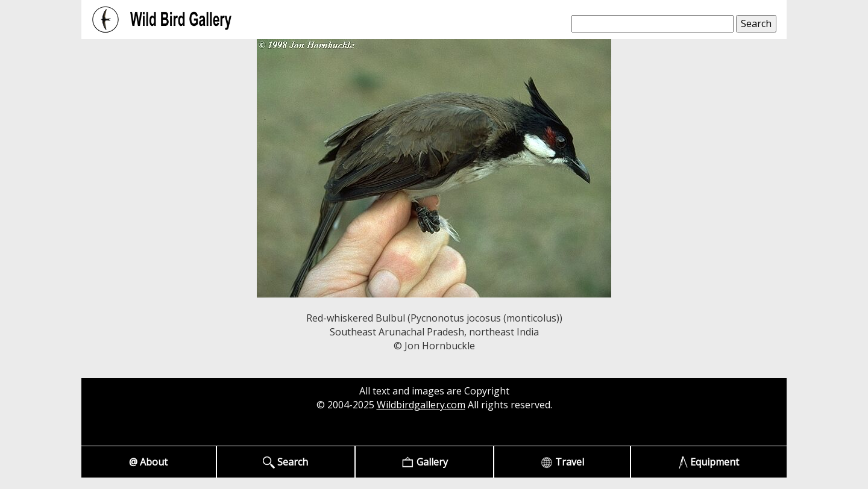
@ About (148, 462)
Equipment (709, 462)
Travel (562, 462)
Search (285, 462)
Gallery (425, 462)
